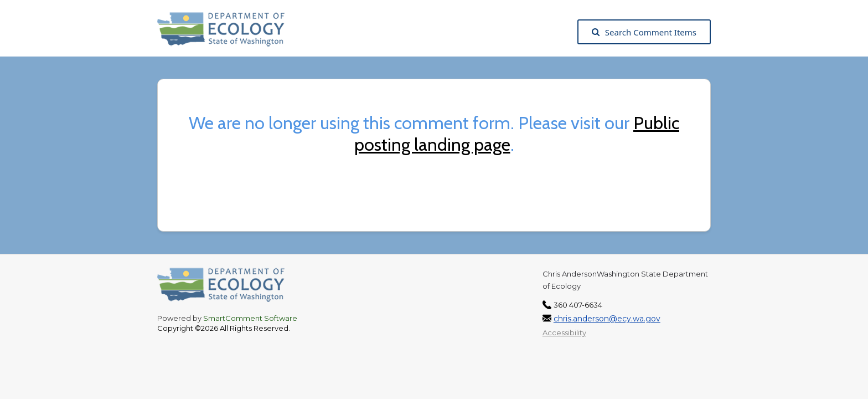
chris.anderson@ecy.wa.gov (607, 319)
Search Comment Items (644, 32)
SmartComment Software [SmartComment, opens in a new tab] (250, 318)
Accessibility (564, 332)
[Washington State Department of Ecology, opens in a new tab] (227, 32)
